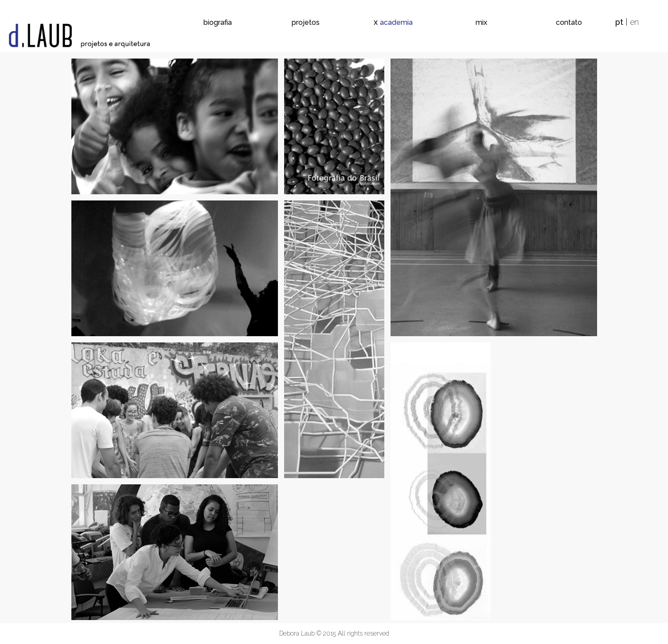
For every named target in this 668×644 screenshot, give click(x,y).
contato (569, 22)
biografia (218, 22)
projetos (306, 22)
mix (481, 22)
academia (396, 22)
